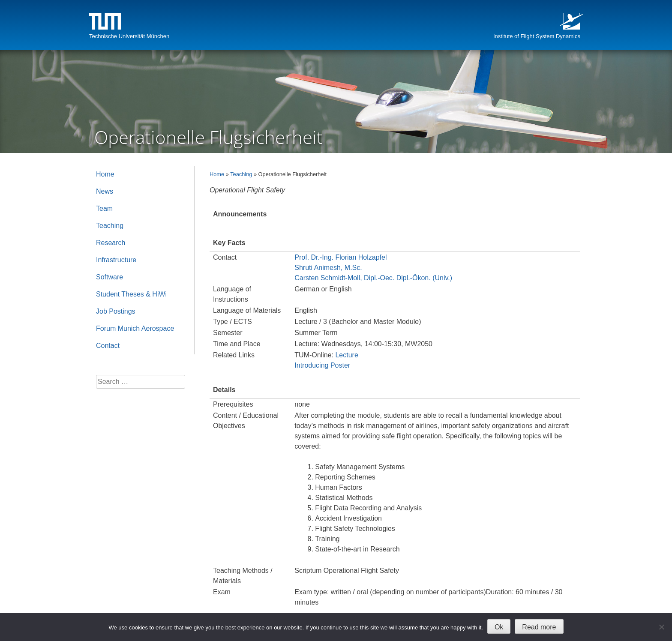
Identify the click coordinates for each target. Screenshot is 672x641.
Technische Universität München (129, 36)
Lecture (346, 355)
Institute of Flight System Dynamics (537, 36)
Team (104, 208)
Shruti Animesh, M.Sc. (328, 268)
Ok (499, 627)
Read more (539, 627)
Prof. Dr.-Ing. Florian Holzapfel (340, 257)
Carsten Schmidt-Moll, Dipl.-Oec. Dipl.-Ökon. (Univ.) (373, 278)
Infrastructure (116, 260)
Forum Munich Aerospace (135, 328)
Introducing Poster (322, 365)
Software (109, 277)
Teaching (241, 174)
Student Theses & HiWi (131, 294)
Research (111, 243)
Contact (108, 346)
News (105, 191)
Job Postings (116, 311)
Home (217, 174)
